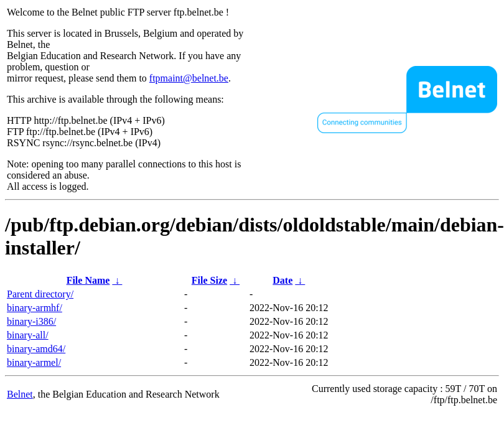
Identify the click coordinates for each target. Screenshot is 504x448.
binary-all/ (28, 335)
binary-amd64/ (36, 349)
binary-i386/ (31, 321)
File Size (209, 280)
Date (282, 280)
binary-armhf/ (35, 308)
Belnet (20, 394)
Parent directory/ (40, 294)
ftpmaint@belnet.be (189, 78)
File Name (88, 280)
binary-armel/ (34, 362)
